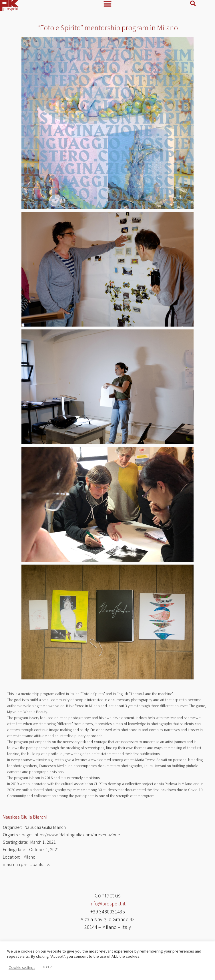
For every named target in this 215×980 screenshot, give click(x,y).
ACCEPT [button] (48, 967)
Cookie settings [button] (22, 967)
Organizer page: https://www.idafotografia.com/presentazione (61, 836)
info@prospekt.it (107, 905)
